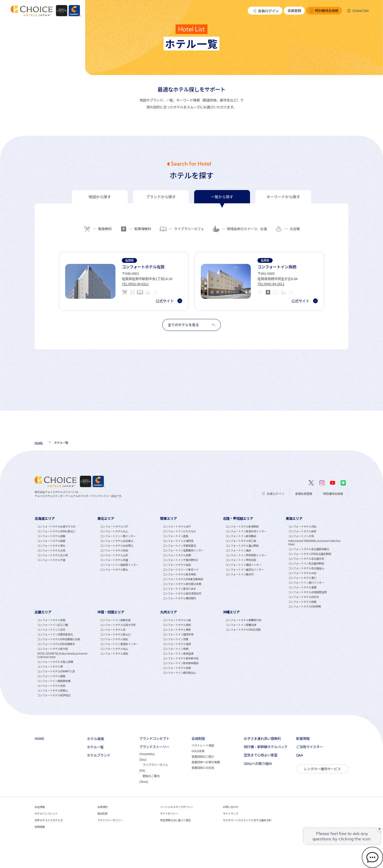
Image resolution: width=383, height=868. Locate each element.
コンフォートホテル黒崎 (177, 625)
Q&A (299, 755)
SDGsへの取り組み (258, 764)
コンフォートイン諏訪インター (243, 565)
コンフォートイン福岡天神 (178, 634)
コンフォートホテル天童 (114, 560)
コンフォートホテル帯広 (51, 545)
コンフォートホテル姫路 (51, 676)
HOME (39, 739)
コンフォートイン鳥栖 (176, 649)
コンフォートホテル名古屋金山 (306, 568)
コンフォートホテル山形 (114, 555)
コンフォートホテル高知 (114, 653)
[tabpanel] (191, 275)
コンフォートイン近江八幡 (53, 625)
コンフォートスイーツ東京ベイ (181, 569)
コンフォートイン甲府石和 (241, 560)
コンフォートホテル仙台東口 (117, 541)
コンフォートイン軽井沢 (240, 574)
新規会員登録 (304, 494)
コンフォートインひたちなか (179, 531)
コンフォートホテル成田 (177, 565)
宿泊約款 (102, 813)
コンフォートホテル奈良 (51, 686)
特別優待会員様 (324, 10)
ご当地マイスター (309, 747)
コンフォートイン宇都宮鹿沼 (179, 545)
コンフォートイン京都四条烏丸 (55, 634)
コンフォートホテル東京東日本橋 (182, 584)
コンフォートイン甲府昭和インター (246, 555)
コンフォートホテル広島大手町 (118, 625)
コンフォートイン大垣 (301, 536)
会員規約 (102, 807)
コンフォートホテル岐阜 (302, 531)
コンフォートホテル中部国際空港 (307, 592)
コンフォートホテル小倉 (177, 620)
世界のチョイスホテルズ (49, 820)
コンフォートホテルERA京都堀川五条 (59, 639)
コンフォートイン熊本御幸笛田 (181, 663)
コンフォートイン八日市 (51, 629)
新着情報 (303, 739)
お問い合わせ (231, 807)
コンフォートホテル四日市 (304, 597)
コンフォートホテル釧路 (51, 541)
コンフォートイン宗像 (176, 639)
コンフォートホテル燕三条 (241, 541)
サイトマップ (231, 813)
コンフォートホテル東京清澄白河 (182, 593)
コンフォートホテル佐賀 (177, 644)
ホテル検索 (96, 739)
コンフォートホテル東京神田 (179, 574)
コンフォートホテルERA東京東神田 (183, 579)
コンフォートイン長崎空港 (178, 653)
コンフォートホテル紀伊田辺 (54, 695)
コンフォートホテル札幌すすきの (56, 526)
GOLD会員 (198, 751)
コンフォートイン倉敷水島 (115, 620)
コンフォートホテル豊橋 (302, 587)
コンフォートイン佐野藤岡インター (183, 550)
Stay (143, 759)
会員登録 (294, 10)
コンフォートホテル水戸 (177, 526)
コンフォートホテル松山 (114, 649)
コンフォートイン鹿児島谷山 (179, 673)
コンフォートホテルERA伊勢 (305, 606)
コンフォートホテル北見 (51, 550)
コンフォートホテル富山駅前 (242, 545)
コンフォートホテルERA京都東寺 (56, 644)
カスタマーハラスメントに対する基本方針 (247, 820)
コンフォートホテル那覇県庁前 (243, 620)
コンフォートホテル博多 (177, 629)
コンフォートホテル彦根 (51, 620)
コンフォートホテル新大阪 (53, 649)
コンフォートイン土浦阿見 (178, 541)
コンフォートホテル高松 (114, 639)
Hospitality (147, 754)
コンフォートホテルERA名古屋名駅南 (310, 554)
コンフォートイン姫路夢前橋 (54, 681)
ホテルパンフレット (46, 813)
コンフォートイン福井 (238, 550)
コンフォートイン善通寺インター (119, 644)
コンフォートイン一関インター (118, 536)
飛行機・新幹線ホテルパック (266, 747)
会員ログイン (265, 11)
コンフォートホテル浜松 (302, 526)
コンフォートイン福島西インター (119, 565)
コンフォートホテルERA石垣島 (243, 629)
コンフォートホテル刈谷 (302, 573)
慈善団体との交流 (203, 768)
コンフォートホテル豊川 (302, 578)
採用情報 (40, 827)
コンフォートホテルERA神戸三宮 (56, 671)
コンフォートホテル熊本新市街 (181, 658)
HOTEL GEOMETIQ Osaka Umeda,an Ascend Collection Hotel (62, 655)
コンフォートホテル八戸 (114, 526)
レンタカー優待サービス (322, 769)
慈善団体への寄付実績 (206, 762)
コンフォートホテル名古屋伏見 (306, 559)
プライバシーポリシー (110, 820)
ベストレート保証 (203, 745)
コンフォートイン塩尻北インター (245, 569)
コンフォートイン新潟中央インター (246, 531)
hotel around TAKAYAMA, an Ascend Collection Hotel (315, 542)
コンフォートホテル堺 (50, 666)
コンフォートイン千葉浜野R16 (180, 560)
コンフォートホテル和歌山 (53, 690)
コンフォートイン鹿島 (176, 536)
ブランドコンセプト (154, 739)
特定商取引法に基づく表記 (175, 820)
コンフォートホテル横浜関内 (179, 598)
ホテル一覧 (95, 747)
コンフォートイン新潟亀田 (241, 536)
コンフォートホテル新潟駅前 (242, 526)
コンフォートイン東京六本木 (179, 589)
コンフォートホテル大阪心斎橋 (55, 662)
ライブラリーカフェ (155, 765)
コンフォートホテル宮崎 (177, 668)
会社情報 (40, 807)
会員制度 (198, 739)
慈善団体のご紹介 (203, 756)
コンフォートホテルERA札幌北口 (56, 531)
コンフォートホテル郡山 (114, 569)
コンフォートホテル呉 (113, 629)
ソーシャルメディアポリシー (177, 807)
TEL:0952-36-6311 (135, 284)
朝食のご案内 (151, 776)
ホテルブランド (99, 755)
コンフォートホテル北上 (114, 531)
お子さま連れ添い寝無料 (262, 739)
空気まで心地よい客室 (261, 755)
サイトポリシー (169, 813)
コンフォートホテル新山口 (115, 634)
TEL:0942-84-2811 (271, 284)
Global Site (358, 10)
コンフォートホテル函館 (51, 536)
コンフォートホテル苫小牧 (53, 555)
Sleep (144, 781)
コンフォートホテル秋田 (114, 550)
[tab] (100, 197)
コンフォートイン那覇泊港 (241, 625)
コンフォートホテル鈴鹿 (302, 602)
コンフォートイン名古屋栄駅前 (306, 563)
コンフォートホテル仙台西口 (117, 545)
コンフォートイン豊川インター (306, 582)
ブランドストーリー (154, 747)
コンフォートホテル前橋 (177, 555)
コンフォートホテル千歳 (51, 560)
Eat (142, 770)
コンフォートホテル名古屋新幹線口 (309, 549)
